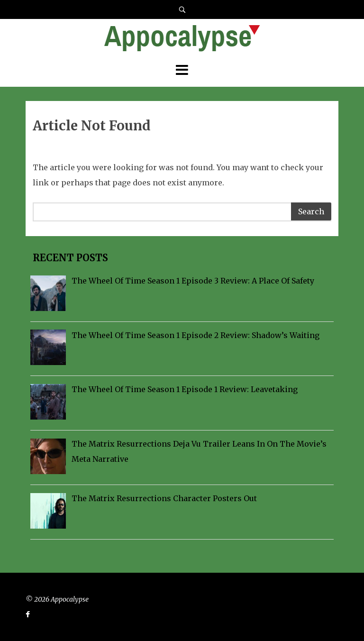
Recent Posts (69, 258)
